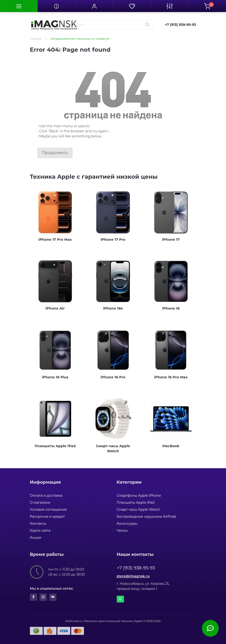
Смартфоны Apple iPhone (139, 495)
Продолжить (55, 153)
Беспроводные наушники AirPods (147, 517)
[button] (94, 6)
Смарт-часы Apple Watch (138, 510)
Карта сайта (40, 531)
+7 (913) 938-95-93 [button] (136, 568)
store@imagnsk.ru (133, 576)
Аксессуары (127, 524)
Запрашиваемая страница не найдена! (80, 39)
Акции (36, 538)
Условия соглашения (48, 510)
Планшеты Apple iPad (136, 502)
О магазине (40, 502)
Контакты (38, 524)
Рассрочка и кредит (47, 517)
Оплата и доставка (46, 495)
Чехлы (122, 531)
